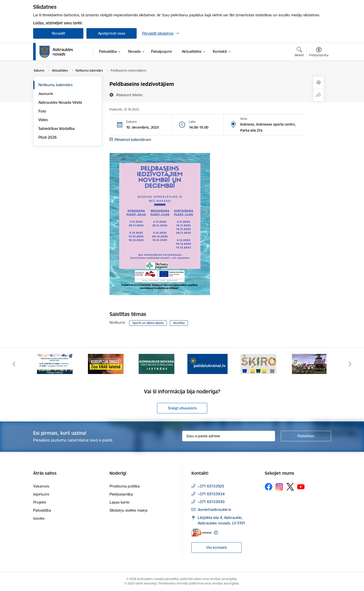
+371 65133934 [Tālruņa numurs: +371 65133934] (211, 494)
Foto (42, 111)
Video (43, 120)
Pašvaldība (42, 510)
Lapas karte (119, 502)
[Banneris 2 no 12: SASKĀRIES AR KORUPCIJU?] (106, 364)
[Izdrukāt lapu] (319, 83)
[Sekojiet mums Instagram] (279, 487)
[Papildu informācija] (216, 533)
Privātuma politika (125, 486)
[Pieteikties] (306, 436)
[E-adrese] (201, 533)
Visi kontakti (216, 547)
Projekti (40, 502)
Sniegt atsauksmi (182, 408)
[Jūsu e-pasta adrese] (229, 436)
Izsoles (39, 518)
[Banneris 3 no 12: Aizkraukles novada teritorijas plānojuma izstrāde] (157, 364)
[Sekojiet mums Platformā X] (290, 487)
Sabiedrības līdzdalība (57, 128)
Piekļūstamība (121, 494)
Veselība (179, 323)
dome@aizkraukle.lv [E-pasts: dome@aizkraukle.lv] (214, 509)
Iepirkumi (41, 494)
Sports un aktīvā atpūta (148, 323)
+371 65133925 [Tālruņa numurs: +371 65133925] (211, 486)
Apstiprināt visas (112, 33)
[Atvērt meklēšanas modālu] (299, 52)
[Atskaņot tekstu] (129, 95)
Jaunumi (46, 94)
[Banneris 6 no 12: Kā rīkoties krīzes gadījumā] (309, 364)
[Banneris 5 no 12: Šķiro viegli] (258, 364)
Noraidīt (58, 33)
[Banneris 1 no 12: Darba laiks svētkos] (55, 364)
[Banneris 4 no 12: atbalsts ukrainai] (207, 364)
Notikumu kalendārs (56, 85)
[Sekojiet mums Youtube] (301, 487)
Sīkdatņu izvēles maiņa (128, 510)
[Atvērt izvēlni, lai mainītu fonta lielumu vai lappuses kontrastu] (319, 52)
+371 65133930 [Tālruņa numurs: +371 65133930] (211, 502)
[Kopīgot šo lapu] (319, 95)
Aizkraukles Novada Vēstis (60, 102)
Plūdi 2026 (48, 137)
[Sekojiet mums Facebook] (269, 487)
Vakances (41, 486)
